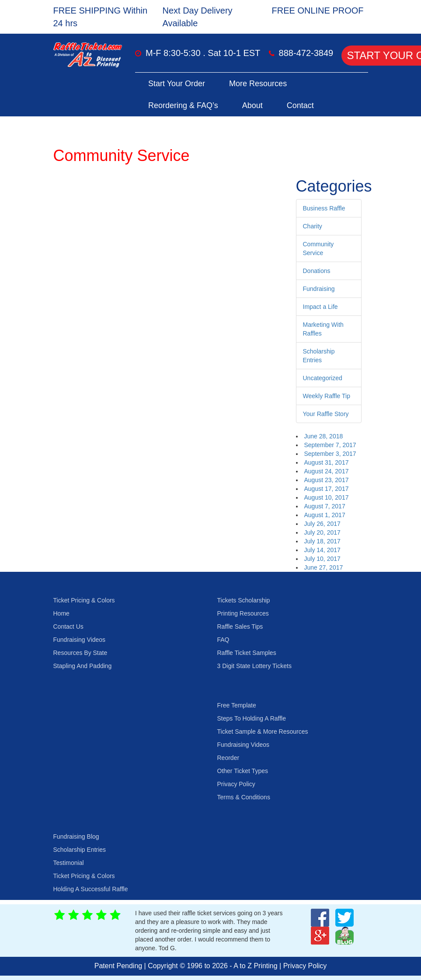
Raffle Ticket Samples (247, 653)
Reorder (228, 758)
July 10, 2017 (322, 559)
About (252, 105)
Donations (317, 271)
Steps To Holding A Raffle (252, 718)
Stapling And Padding (83, 666)
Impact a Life (320, 307)
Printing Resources (243, 613)
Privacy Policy (236, 784)
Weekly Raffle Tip (327, 396)
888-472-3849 (306, 53)
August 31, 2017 (327, 462)
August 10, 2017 (327, 497)
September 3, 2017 (330, 454)
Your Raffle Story (326, 414)
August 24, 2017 (327, 471)
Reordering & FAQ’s (183, 105)
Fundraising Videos (80, 640)
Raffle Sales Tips (240, 626)
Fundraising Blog (76, 836)
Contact (300, 105)
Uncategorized (323, 378)
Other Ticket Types (243, 771)
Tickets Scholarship (244, 600)
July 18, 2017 (322, 541)
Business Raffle (324, 208)
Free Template (237, 705)
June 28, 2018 (324, 436)
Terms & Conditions (244, 797)
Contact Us (68, 626)
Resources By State (80, 653)
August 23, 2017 (327, 480)
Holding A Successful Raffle (91, 889)
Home (61, 613)
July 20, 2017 (322, 532)
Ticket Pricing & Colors (84, 600)
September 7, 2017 (330, 445)
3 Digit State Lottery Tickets (254, 666)
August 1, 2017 (325, 515)
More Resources (258, 84)
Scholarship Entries (80, 850)
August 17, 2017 (327, 489)
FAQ (223, 640)
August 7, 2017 (325, 506)
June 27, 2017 (324, 567)
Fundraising (319, 289)
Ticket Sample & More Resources (263, 731)
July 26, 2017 (322, 524)
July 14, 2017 (322, 550)
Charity (313, 226)
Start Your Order (177, 84)
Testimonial (69, 863)
